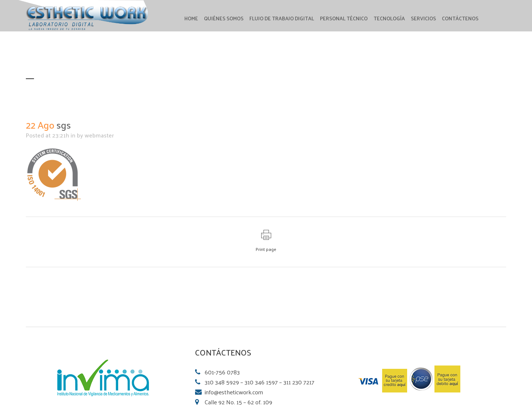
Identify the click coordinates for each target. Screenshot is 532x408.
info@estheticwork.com (234, 392)
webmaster (99, 135)
